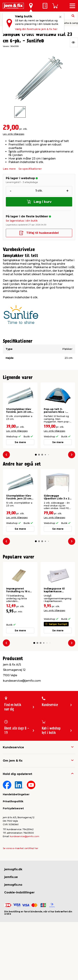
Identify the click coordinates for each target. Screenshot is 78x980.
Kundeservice (13, 747)
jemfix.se (11, 877)
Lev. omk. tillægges (13, 134)
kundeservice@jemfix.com (25, 836)
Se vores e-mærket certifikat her (21, 848)
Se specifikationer (30, 169)
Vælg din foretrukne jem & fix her (36, 29)
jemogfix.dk (13, 869)
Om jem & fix (13, 761)
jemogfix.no (13, 885)
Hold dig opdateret (17, 774)
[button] (36, 455)
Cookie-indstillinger (19, 892)
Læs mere (9, 169)
